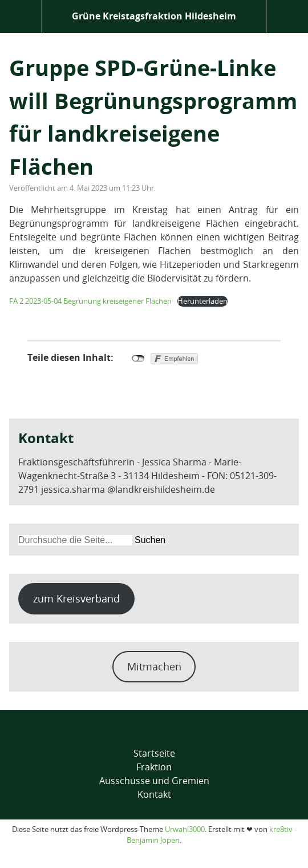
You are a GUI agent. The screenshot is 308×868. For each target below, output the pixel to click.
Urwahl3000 (185, 829)
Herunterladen (202, 301)
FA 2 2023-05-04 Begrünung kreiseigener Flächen (90, 301)
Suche (287, 16)
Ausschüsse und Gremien (154, 781)
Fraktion (154, 767)
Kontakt (154, 794)
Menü (21, 16)
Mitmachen (154, 666)
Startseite (154, 753)
